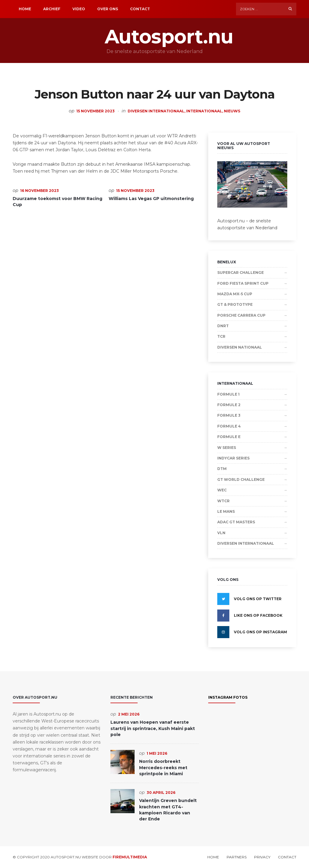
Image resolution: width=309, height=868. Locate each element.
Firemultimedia (130, 857)
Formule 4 (229, 426)
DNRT (223, 326)
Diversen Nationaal (240, 347)
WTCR (223, 501)
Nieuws (232, 111)
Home (25, 9)
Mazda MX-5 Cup (235, 294)
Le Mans (226, 511)
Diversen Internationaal (156, 111)
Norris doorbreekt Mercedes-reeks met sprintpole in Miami (163, 768)
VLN (221, 533)
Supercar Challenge (241, 273)
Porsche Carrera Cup (241, 315)
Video (79, 9)
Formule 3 (229, 415)
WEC (222, 490)
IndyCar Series (233, 458)
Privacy (262, 857)
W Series (227, 448)
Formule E (229, 437)
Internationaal (204, 111)
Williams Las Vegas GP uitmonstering (151, 199)
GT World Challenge (241, 479)
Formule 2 (229, 405)
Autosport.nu (154, 37)
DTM (222, 469)
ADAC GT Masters (236, 522)
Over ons (108, 9)
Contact (140, 9)
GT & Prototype (235, 304)
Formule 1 (228, 394)
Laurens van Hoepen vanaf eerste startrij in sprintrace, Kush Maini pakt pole (153, 728)
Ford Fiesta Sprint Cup (243, 283)
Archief (52, 9)
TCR (221, 336)
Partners (237, 857)
